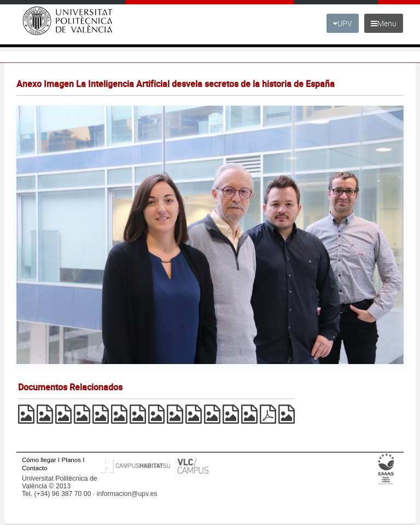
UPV (343, 23)
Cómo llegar (39, 460)
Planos (72, 460)
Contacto (34, 468)
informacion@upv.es (127, 494)
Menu (384, 23)
